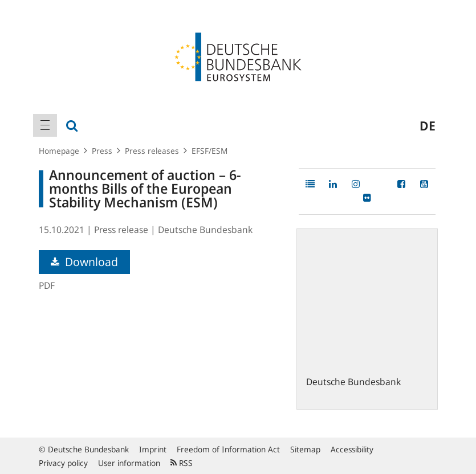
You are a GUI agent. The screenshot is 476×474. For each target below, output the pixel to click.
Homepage (59, 151)
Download (84, 262)
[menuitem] (45, 125)
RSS (182, 463)
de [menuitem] (428, 125)
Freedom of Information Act (228, 449)
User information (129, 463)
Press (102, 151)
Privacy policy (63, 463)
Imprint (153, 449)
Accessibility (352, 449)
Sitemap (305, 449)
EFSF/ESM (209, 151)
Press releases (152, 151)
